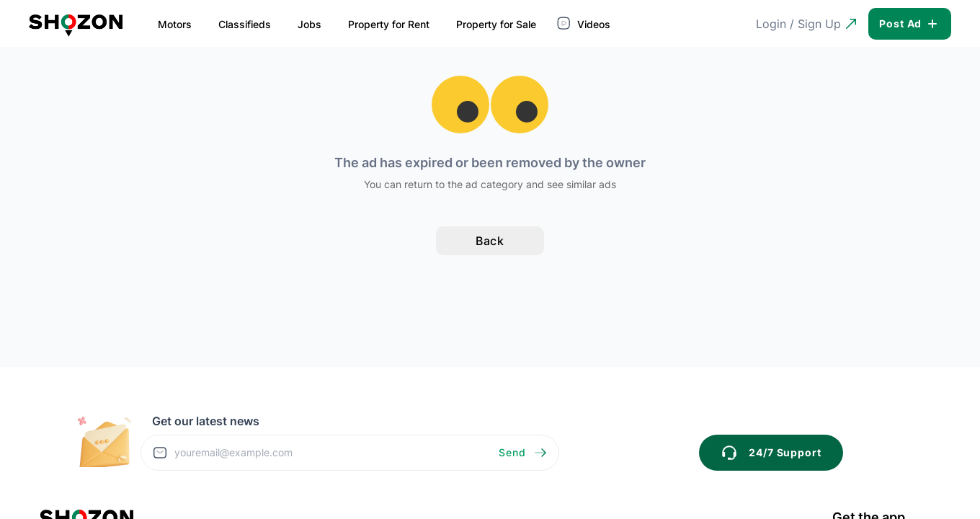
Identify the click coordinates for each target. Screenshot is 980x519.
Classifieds (245, 24)
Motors (175, 24)
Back (490, 241)
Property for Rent (389, 24)
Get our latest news (206, 421)
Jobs (309, 24)
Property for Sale (496, 24)
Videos (585, 23)
